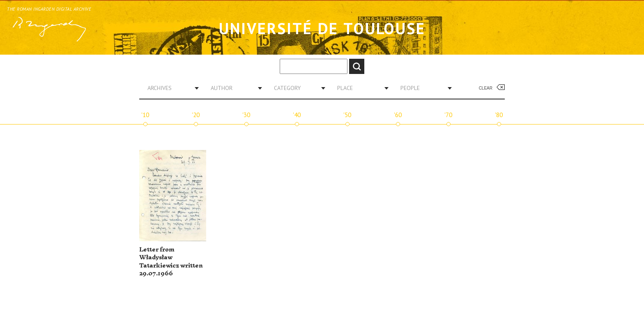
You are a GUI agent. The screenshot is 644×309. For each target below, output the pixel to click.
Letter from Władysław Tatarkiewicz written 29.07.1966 (171, 262)
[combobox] (170, 88)
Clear (486, 88)
